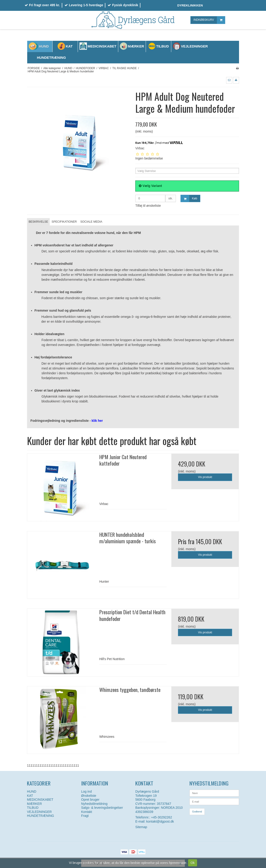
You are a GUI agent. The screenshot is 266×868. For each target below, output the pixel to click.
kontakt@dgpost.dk (160, 821)
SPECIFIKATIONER (64, 222)
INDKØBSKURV (209, 20)
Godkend (197, 812)
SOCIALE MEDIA (91, 222)
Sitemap (141, 827)
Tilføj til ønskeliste (148, 206)
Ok (193, 863)
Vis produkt (205, 477)
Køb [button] (189, 199)
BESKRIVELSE (38, 222)
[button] (229, 80)
